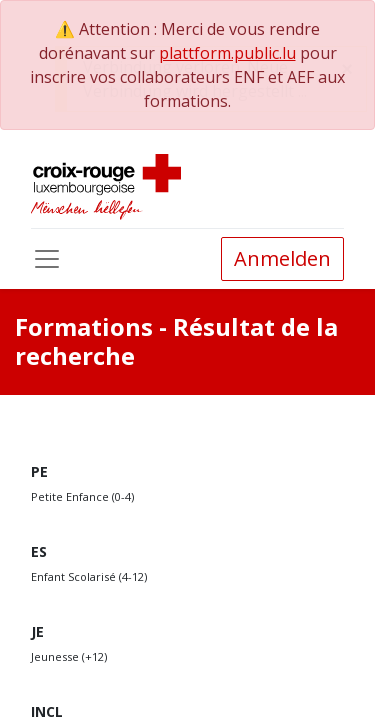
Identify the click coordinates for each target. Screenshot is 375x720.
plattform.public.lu (227, 53)
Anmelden (282, 258)
